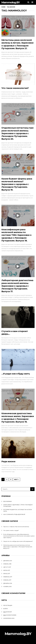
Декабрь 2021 (8, 561)
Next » (17, 479)
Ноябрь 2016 (7, 587)
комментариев (10, 615)
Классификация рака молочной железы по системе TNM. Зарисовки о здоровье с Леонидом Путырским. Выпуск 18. (16, 235)
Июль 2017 (7, 570)
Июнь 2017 (7, 574)
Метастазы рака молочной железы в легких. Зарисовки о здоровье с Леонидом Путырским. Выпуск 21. (18, 547)
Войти (6, 609)
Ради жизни (8, 461)
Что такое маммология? (15, 88)
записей (7, 612)
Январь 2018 (7, 564)
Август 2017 (7, 567)
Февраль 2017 (8, 577)
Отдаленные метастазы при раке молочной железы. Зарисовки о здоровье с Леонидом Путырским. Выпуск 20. (17, 133)
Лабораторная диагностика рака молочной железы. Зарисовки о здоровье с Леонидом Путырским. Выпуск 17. (17, 286)
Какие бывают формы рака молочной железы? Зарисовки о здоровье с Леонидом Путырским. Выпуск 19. (17, 184)
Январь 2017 (7, 580)
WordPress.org (9, 618)
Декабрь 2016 (8, 583)
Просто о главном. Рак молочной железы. (16, 527)
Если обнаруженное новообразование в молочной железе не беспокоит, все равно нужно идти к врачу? (19, 536)
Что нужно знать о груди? (11, 530)
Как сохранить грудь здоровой (14, 514)
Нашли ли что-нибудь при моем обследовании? (18, 541)
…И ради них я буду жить (16, 374)
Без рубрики (7, 501)
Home (3, 7)
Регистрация (8, 605)
